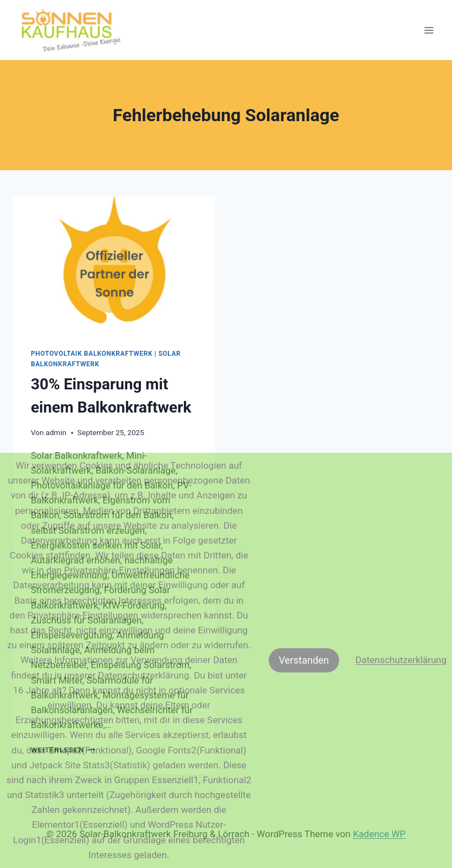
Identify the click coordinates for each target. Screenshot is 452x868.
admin (56, 432)
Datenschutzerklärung (401, 660)
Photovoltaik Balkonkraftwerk (92, 354)
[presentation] (114, 264)
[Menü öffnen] (429, 30)
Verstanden (304, 660)
